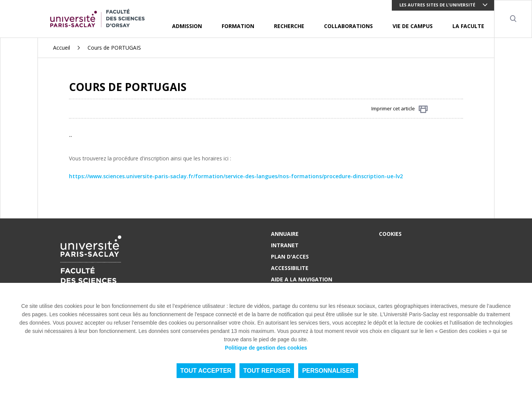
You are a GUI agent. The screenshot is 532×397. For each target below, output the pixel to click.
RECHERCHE (289, 26)
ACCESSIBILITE (290, 268)
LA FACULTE (468, 26)
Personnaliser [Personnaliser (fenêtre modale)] (328, 371)
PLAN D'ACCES (290, 257)
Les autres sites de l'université (437, 5)
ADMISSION (187, 26)
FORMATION (238, 26)
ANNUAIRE (285, 234)
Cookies (390, 234)
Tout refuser (267, 371)
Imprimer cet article (400, 109)
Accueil (62, 48)
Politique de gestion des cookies (266, 348)
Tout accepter (206, 371)
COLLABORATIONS (348, 26)
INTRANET (285, 245)
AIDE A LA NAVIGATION (302, 279)
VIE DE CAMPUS (413, 26)
